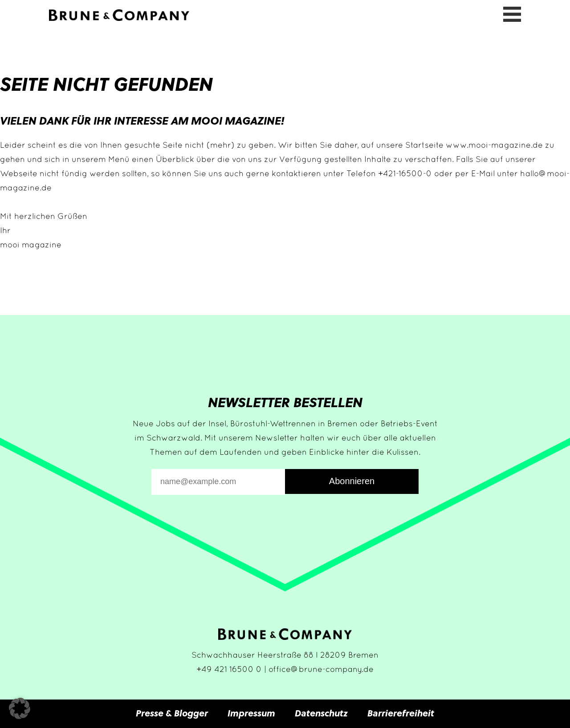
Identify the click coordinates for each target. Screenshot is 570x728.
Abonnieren (352, 481)
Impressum (251, 713)
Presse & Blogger (172, 713)
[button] (20, 708)
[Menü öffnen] (512, 13)
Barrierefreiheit (401, 713)
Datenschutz (321, 713)
